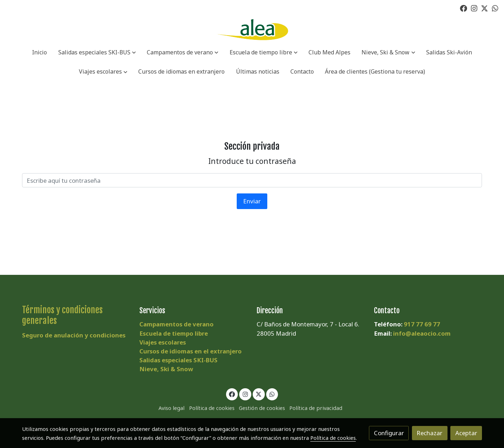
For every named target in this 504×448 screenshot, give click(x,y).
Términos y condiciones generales (62, 315)
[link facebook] (463, 8)
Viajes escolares (163, 342)
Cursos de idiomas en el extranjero (191, 351)
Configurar (389, 433)
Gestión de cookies (262, 408)
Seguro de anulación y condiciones (74, 335)
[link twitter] (484, 8)
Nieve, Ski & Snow (166, 369)
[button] (97, 53)
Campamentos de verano (176, 324)
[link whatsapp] (495, 8)
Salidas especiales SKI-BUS (178, 360)
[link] (252, 30)
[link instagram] (474, 8)
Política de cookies (212, 408)
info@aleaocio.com (422, 333)
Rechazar (430, 433)
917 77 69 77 (422, 324)
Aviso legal (171, 408)
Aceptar (466, 433)
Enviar (252, 201)
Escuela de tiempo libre (174, 333)
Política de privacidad (316, 408)
